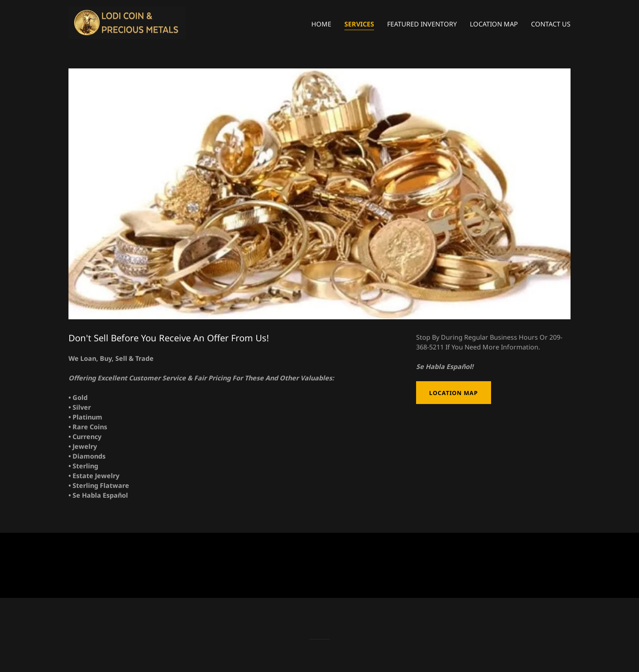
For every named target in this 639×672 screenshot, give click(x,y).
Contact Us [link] (551, 24)
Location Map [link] (494, 24)
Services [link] (359, 24)
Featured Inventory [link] (422, 24)
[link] (127, 22)
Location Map (454, 393)
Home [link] (321, 24)
